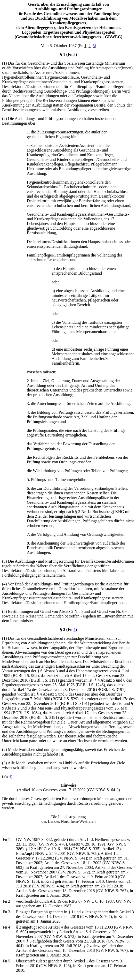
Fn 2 (6, 901)
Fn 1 (6, 839)
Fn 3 (6, 912)
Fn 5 (6, 961)
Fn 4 (6, 927)
